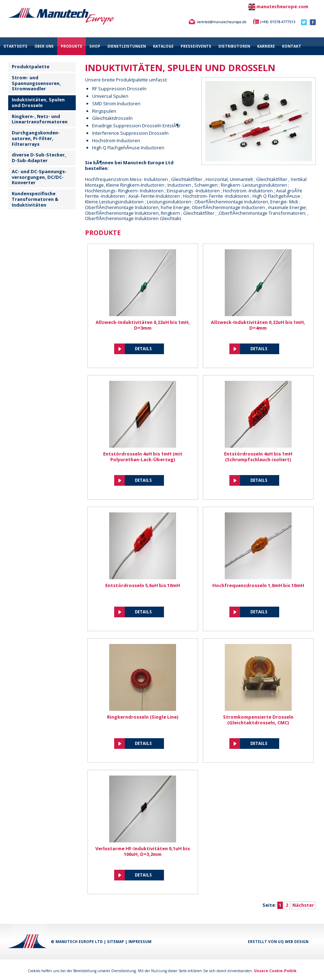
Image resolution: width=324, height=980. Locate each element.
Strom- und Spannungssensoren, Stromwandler (36, 83)
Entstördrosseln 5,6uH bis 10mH (143, 585)
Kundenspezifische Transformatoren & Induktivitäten (35, 199)
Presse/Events (196, 46)
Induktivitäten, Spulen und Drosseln (38, 102)
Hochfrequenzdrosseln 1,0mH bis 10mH (258, 585)
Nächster (303, 905)
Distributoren (234, 46)
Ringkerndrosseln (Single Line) (143, 717)
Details (143, 349)
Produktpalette (31, 66)
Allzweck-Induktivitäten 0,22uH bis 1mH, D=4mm (258, 325)
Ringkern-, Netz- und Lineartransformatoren (40, 119)
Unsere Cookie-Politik (275, 971)
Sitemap (116, 942)
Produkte (71, 46)
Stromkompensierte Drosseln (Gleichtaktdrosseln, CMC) (258, 720)
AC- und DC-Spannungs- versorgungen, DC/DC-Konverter (39, 177)
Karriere (266, 46)
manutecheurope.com (282, 6)
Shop (95, 46)
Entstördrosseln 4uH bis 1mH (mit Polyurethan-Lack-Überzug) (143, 457)
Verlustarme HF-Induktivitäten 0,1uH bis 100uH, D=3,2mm (143, 851)
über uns (44, 46)
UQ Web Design (293, 942)
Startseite (15, 46)
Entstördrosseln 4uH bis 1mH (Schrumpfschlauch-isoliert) (258, 457)
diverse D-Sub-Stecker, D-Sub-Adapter (39, 158)
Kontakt (292, 46)
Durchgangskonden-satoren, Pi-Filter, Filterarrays (36, 138)
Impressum (140, 942)
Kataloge (163, 46)
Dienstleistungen (127, 46)
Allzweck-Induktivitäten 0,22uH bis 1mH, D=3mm (143, 325)
